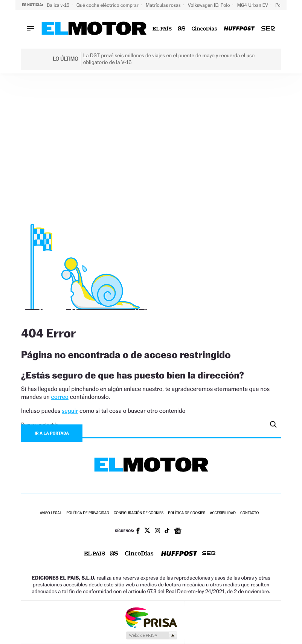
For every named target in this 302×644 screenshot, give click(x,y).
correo (60, 397)
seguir (70, 411)
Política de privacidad (88, 513)
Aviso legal (51, 513)
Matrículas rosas (164, 5)
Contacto (249, 513)
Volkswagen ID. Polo (210, 5)
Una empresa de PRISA (151, 617)
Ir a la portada (52, 433)
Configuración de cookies (139, 513)
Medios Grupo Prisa (151, 635)
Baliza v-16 (59, 5)
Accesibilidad (223, 513)
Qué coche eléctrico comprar (108, 5)
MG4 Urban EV (253, 5)
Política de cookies (187, 513)
